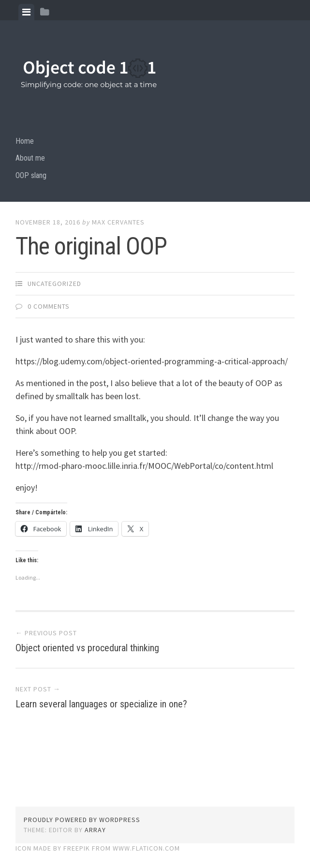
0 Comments (49, 306)
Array (95, 830)
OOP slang (31, 175)
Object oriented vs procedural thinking (87, 648)
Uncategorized (54, 284)
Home (25, 141)
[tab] (26, 12)
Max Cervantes (118, 222)
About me (30, 158)
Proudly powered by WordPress (82, 820)
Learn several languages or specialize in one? (101, 704)
